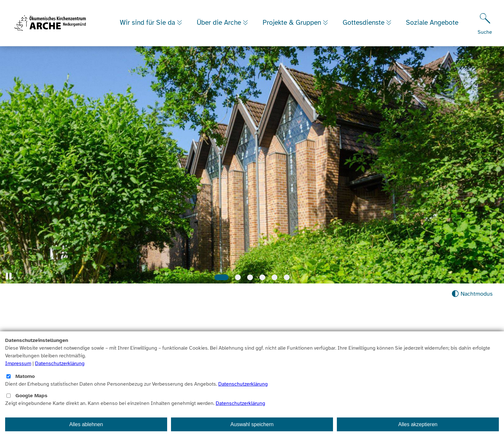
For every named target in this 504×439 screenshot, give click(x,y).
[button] (9, 276)
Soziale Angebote (146, 29)
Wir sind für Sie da (148, 17)
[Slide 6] (287, 277)
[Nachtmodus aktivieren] (472, 294)
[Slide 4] (262, 277)
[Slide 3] (250, 277)
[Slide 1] (221, 277)
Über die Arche (221, 17)
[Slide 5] (274, 277)
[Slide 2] (238, 277)
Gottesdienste (370, 17)
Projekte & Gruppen (296, 17)
